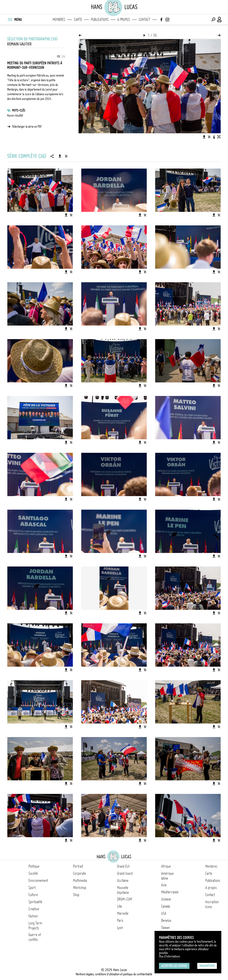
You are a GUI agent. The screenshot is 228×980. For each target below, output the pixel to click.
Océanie (166, 899)
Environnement (38, 881)
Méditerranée (170, 892)
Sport (32, 888)
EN (63, 57)
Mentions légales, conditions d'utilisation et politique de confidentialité (114, 974)
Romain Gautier (19, 44)
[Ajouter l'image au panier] (209, 137)
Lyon (120, 928)
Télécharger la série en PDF (27, 127)
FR (58, 57)
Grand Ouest (125, 873)
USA (164, 913)
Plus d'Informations (169, 956)
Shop (76, 895)
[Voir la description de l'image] (214, 137)
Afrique (166, 866)
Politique (34, 866)
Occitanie (123, 881)
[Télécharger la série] (60, 156)
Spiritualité (35, 902)
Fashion (33, 916)
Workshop (80, 888)
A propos (124, 20)
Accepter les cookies (174, 966)
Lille (120, 906)
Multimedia (80, 881)
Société (33, 873)
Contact (145, 20)
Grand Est (123, 866)
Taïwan (165, 928)
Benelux (166, 920)
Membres (59, 20)
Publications (100, 20)
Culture (33, 895)
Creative (34, 909)
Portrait (78, 866)
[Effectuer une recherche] (213, 20)
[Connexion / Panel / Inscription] (220, 20)
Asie (164, 885)
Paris (120, 920)
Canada (166, 906)
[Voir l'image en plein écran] (219, 137)
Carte (78, 20)
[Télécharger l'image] (204, 137)
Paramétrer (207, 966)
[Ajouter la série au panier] (66, 156)
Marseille (123, 913)
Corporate (79, 873)
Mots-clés (19, 110)
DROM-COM (125, 899)
